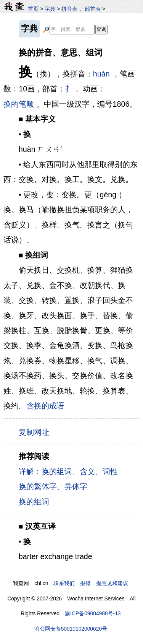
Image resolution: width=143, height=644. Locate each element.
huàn (101, 74)
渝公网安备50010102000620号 (71, 629)
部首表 (93, 9)
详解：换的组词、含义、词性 (68, 472)
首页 (33, 9)
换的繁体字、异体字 (53, 486)
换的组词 (34, 502)
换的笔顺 (19, 104)
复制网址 (36, 432)
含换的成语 (45, 406)
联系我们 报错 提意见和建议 (91, 583)
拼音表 (69, 9)
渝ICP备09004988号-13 (93, 613)
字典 (50, 9)
